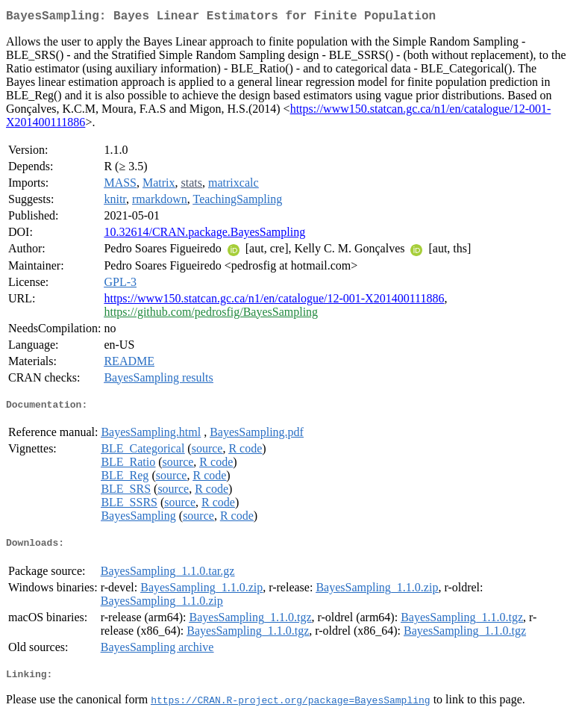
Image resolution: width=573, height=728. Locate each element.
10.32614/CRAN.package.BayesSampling (204, 235)
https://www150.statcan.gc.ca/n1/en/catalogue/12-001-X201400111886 (274, 301)
